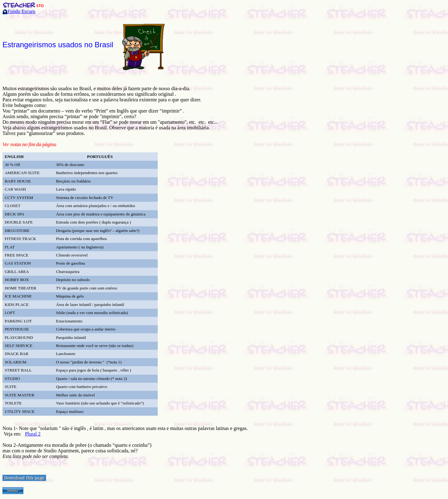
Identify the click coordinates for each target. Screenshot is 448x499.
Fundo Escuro (21, 11)
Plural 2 (33, 434)
